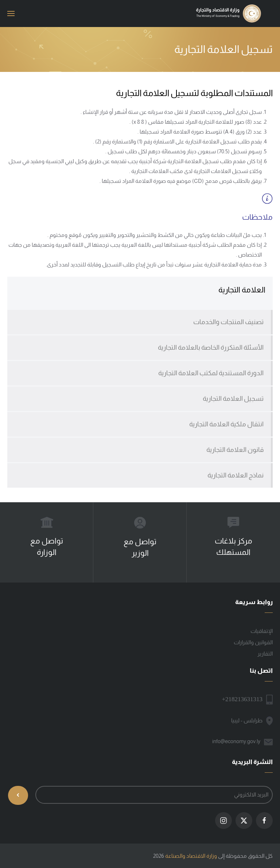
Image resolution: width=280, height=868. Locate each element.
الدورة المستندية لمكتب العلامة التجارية (211, 373)
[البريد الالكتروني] (154, 795)
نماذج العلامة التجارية (236, 475)
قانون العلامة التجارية (235, 450)
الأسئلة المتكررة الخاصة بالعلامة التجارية (211, 347)
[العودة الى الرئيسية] (229, 14)
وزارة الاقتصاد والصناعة (191, 856)
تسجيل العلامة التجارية (233, 399)
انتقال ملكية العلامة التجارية (226, 424)
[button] (11, 14)
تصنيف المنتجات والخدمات (228, 322)
